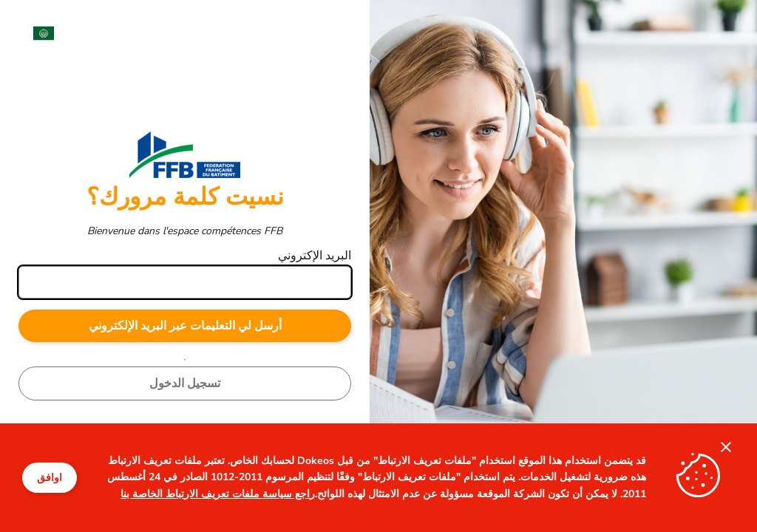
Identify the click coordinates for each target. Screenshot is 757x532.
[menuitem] (36, 33)
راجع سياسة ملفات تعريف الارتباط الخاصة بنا (218, 494)
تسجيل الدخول (185, 383)
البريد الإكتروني (315, 256)
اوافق (50, 478)
